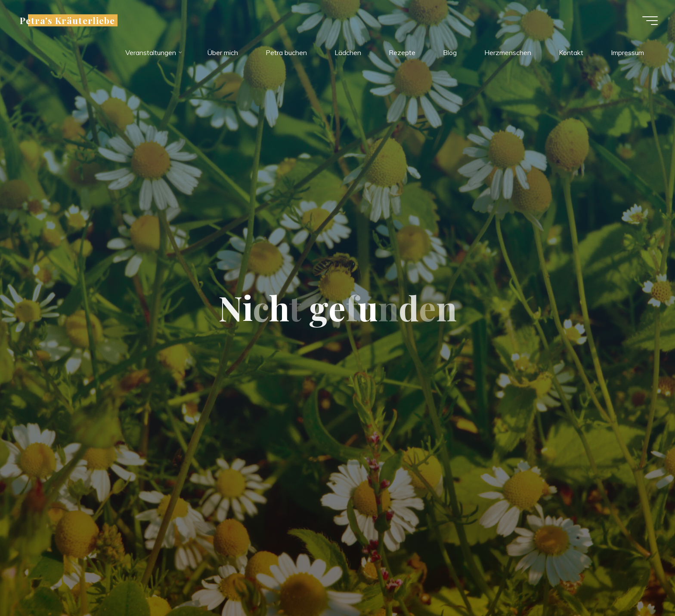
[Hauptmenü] (650, 21)
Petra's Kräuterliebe (67, 20)
